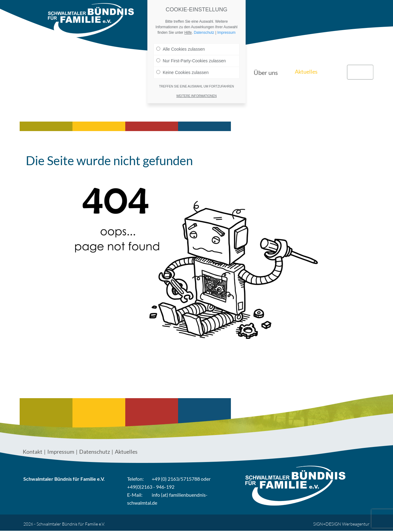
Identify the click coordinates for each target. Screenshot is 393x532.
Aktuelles (306, 12)
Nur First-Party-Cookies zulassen (191, 61)
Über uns (273, 12)
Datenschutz (95, 452)
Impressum (61, 452)
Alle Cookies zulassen (181, 49)
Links (335, 12)
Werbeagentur (356, 524)
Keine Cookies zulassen (182, 72)
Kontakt (360, 13)
